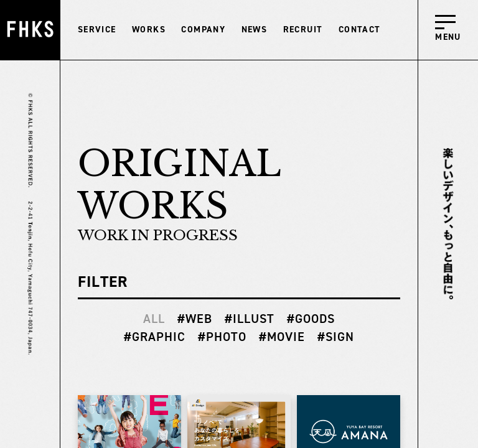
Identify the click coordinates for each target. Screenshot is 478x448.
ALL (154, 319)
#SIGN (336, 337)
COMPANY (203, 30)
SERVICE (97, 30)
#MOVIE (282, 337)
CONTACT (360, 30)
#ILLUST (250, 319)
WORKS (149, 30)
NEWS (255, 30)
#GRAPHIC (155, 337)
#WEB (195, 319)
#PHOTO (222, 337)
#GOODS (311, 319)
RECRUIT (303, 30)
